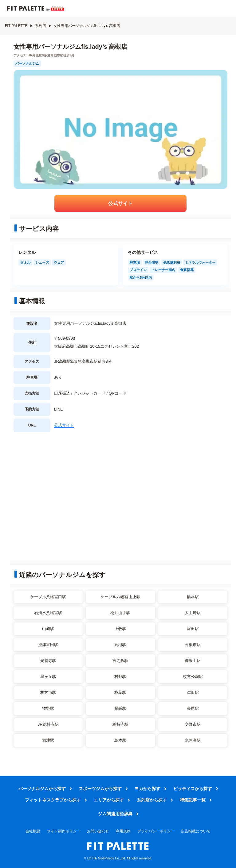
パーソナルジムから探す (42, 789)
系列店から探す (152, 800)
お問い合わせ (98, 831)
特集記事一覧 (193, 800)
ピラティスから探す (193, 789)
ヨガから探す (147, 789)
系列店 (43, 26)
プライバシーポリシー (156, 831)
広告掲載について (196, 831)
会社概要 (33, 831)
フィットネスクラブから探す (53, 800)
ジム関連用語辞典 (115, 814)
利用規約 (123, 831)
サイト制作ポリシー (64, 831)
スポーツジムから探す (100, 789)
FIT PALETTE (19, 26)
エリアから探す (109, 800)
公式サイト (120, 203)
